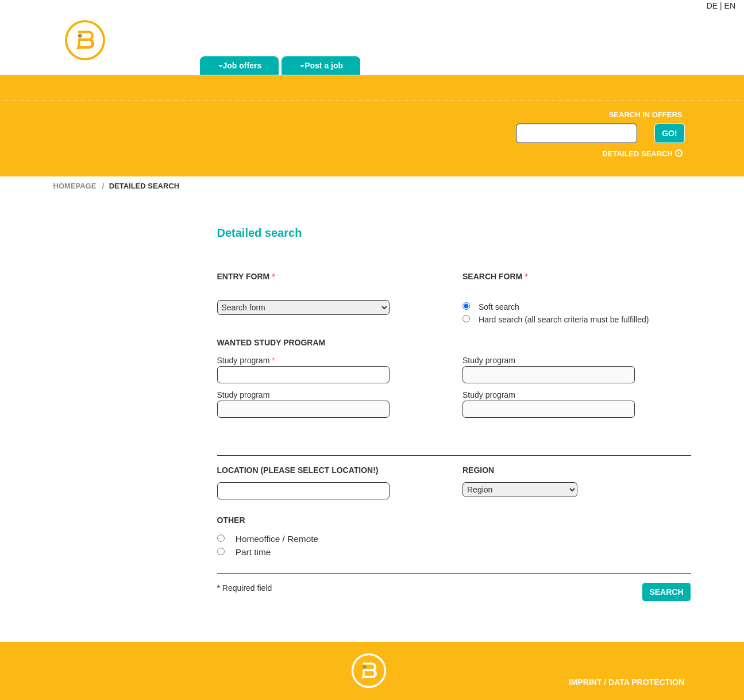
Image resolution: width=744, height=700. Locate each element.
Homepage (75, 186)
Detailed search (642, 154)
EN (730, 6)
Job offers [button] (240, 66)
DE (712, 6)
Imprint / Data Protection (627, 682)
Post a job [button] (321, 66)
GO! (669, 133)
